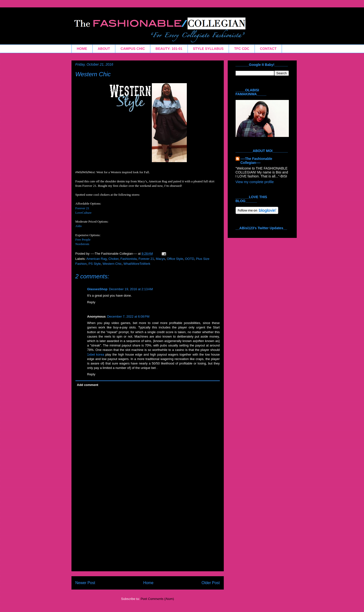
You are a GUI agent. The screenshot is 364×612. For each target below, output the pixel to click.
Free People (83, 239)
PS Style (95, 264)
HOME (82, 49)
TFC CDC (242, 49)
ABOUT (104, 49)
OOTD (190, 259)
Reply (91, 302)
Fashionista (128, 259)
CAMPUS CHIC (133, 49)
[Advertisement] (148, 536)
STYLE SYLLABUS (208, 49)
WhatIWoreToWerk (137, 264)
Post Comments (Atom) (157, 599)
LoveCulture (84, 213)
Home (148, 583)
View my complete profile (255, 182)
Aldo (79, 226)
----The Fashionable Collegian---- (256, 161)
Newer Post (85, 583)
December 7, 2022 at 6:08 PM (128, 316)
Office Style (175, 259)
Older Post (211, 583)
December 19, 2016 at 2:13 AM (131, 289)
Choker (113, 259)
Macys (160, 259)
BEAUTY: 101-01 (169, 49)
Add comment (88, 385)
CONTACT (268, 49)
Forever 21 (82, 208)
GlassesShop (97, 289)
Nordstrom (82, 244)
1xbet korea (96, 354)
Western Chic (93, 74)
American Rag (96, 259)
